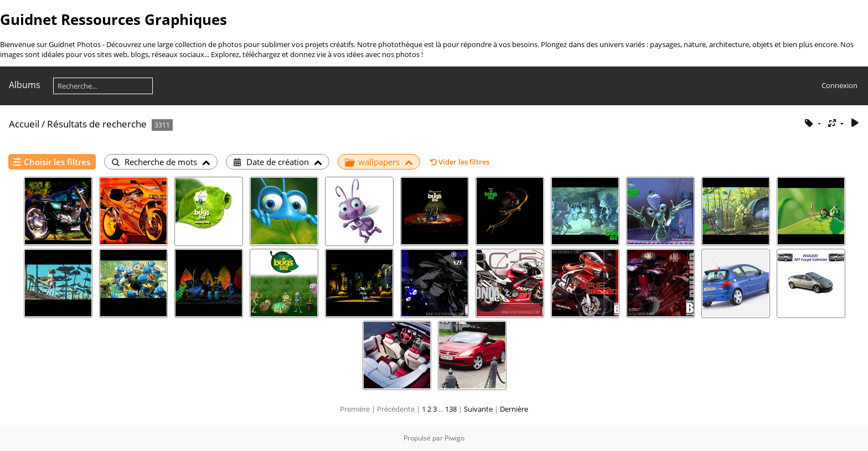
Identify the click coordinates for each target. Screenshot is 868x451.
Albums (25, 85)
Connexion (839, 85)
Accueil (24, 124)
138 (451, 409)
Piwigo (454, 438)
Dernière (514, 409)
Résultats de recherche (97, 124)
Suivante (478, 409)
